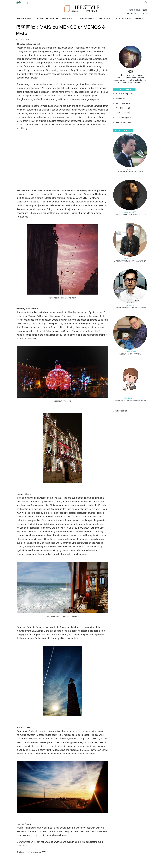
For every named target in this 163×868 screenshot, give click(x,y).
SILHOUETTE (140, 18)
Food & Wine (123, 108)
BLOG (145, 13)
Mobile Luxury (123, 113)
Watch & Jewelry (124, 94)
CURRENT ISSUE (134, 10)
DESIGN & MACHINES (85, 18)
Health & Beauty (124, 122)
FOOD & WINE (68, 18)
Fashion (120, 98)
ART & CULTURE (53, 18)
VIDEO (145, 10)
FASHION (39, 18)
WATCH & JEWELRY (25, 18)
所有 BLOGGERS (120, 411)
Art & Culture (123, 103)
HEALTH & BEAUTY (124, 18)
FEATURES (132, 13)
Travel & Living (123, 118)
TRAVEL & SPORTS (105, 18)
